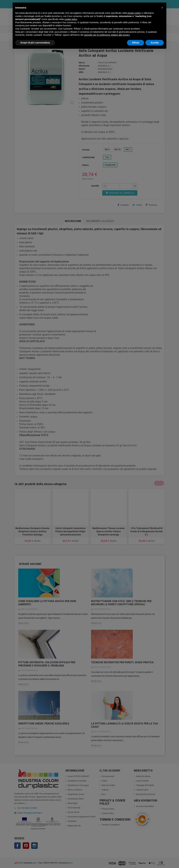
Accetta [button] (155, 43)
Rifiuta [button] (136, 43)
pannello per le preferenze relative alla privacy (107, 35)
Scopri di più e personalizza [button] (35, 43)
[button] (162, 8)
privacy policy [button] (134, 13)
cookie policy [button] (71, 19)
